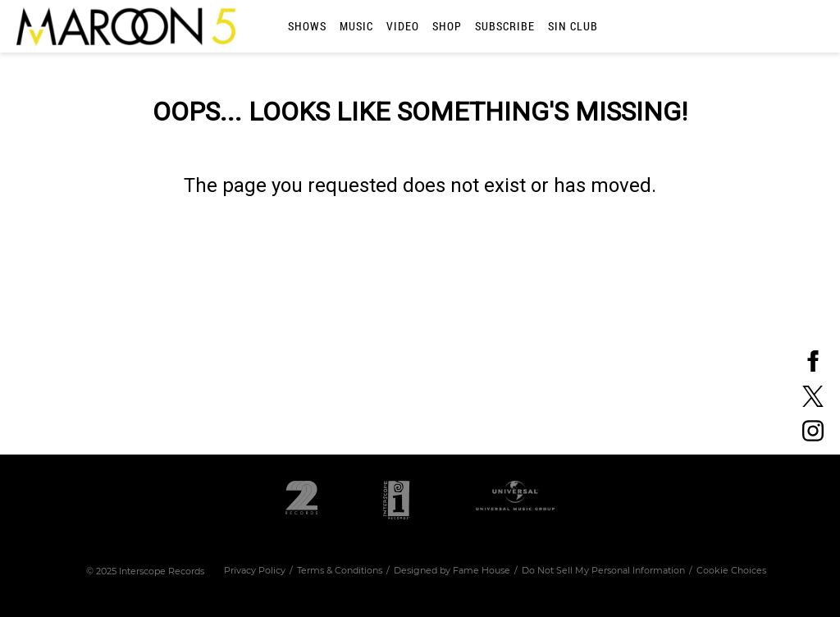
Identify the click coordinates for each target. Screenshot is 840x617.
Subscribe (505, 26)
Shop (447, 26)
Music (356, 26)
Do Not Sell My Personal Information (603, 570)
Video (403, 26)
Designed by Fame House (452, 570)
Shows (307, 26)
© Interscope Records (145, 571)
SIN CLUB (573, 26)
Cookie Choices (731, 570)
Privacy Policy (255, 570)
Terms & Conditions (340, 570)
